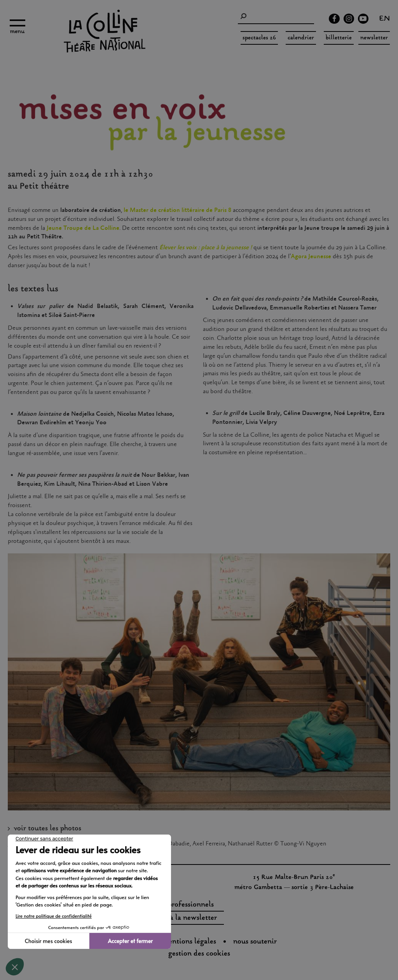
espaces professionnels (178, 905)
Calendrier (301, 38)
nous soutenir (255, 942)
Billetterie (339, 38)
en (385, 19)
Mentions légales (189, 942)
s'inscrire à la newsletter (178, 918)
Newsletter (374, 38)
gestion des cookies (199, 954)
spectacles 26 (259, 38)
